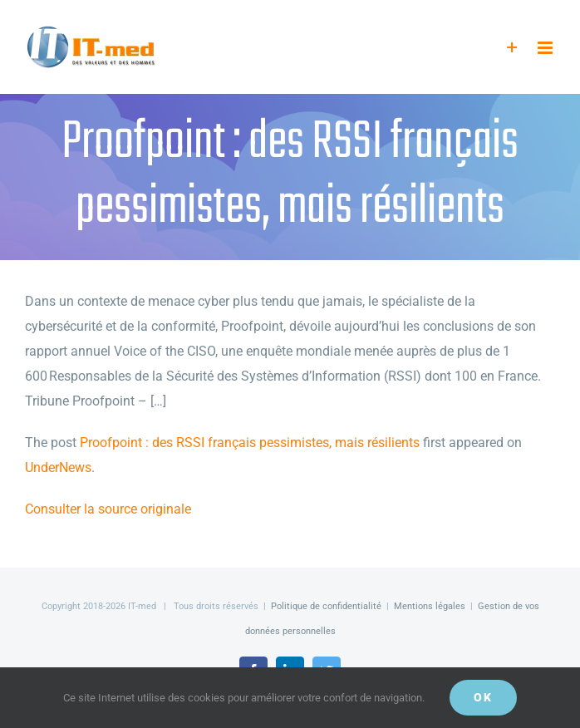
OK (483, 697)
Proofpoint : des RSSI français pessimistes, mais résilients (250, 443)
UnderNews (58, 467)
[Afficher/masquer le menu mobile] (546, 48)
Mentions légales (430, 606)
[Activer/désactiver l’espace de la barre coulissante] (512, 48)
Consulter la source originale (108, 509)
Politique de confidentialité (326, 606)
